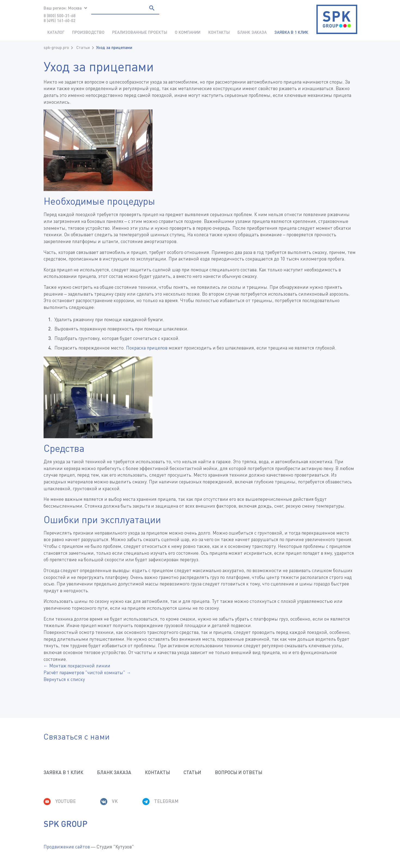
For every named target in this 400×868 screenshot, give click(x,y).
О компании (188, 32)
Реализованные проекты (140, 32)
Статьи (83, 47)
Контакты (219, 32)
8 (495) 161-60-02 (59, 20)
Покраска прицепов (147, 348)
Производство (88, 32)
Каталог (56, 32)
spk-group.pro (56, 47)
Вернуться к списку (64, 679)
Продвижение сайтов (67, 847)
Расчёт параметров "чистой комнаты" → (87, 672)
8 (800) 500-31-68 (59, 16)
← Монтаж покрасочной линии (77, 666)
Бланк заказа (252, 32)
